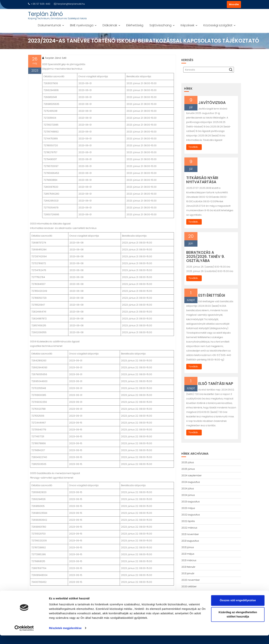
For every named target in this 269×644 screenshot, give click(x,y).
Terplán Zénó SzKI (54, 58)
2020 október (189, 586)
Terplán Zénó (45, 14)
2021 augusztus (190, 541)
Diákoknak (110, 25)
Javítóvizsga (212, 103)
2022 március (189, 528)
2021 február (188, 567)
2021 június (188, 547)
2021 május (188, 554)
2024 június (188, 495)
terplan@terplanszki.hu (69, 4)
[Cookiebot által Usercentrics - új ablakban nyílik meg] (24, 637)
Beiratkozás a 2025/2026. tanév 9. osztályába (205, 257)
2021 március (189, 560)
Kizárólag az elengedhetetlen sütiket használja (238, 623)
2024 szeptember (191, 475)
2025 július (188, 462)
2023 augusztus (191, 502)
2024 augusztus (191, 482)
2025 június (188, 469)
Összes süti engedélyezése (238, 609)
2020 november (191, 580)
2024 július (188, 489)
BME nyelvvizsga (82, 25)
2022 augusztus (191, 515)
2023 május (188, 508)
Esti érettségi (212, 295)
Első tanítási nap (216, 384)
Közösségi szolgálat (218, 25)
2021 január (188, 573)
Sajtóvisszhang (160, 25)
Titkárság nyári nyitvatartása (202, 180)
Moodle (234, 4)
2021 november (190, 534)
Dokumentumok (49, 25)
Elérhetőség (135, 25)
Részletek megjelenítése (65, 637)
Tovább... (194, 147)
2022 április (188, 521)
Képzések (187, 25)
